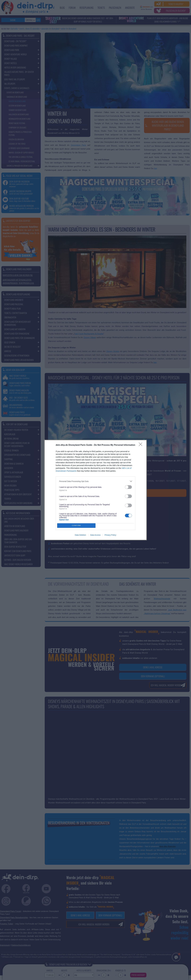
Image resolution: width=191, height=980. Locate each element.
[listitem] (95, 481)
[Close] (141, 445)
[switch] (128, 487)
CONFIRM (76, 526)
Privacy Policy (110, 535)
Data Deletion (80, 535)
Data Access (95, 535)
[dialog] (95, 490)
